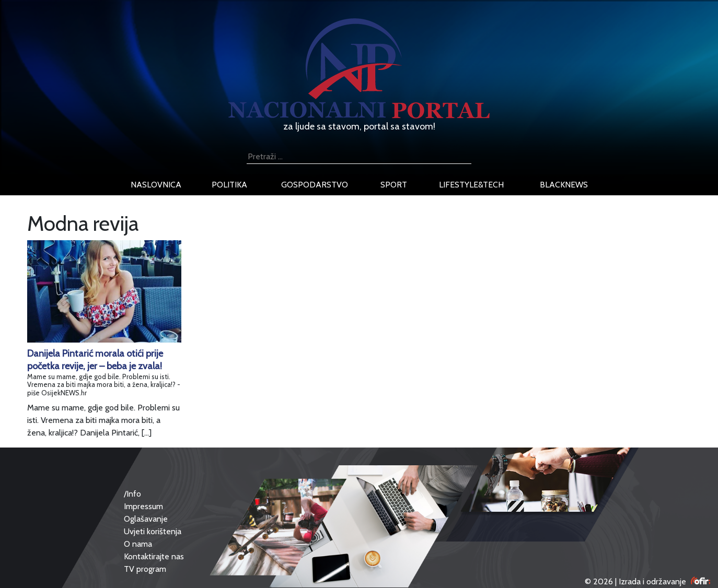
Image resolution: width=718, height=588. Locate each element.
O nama (138, 544)
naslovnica (156, 185)
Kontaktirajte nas (154, 556)
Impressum (143, 506)
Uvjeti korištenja (153, 531)
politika (229, 185)
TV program (145, 569)
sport (394, 185)
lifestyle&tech (471, 185)
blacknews (564, 185)
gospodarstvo (315, 185)
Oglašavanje (146, 519)
